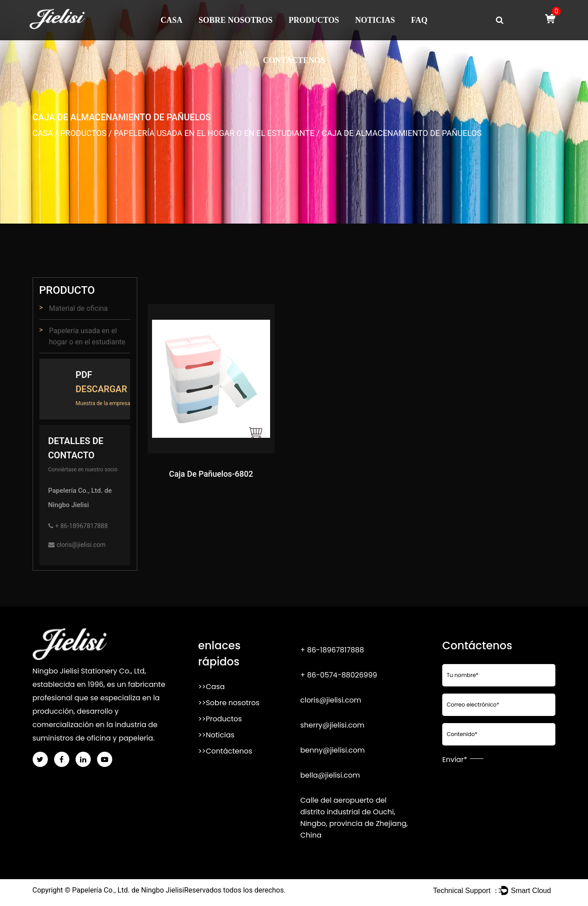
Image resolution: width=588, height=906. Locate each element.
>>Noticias (216, 735)
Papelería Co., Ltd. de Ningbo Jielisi (128, 890)
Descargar (101, 389)
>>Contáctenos (225, 751)
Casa (171, 20)
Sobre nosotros (236, 20)
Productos (314, 20)
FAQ (419, 20)
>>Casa (212, 687)
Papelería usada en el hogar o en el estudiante (214, 133)
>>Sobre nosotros (229, 703)
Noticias (375, 20)
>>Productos (220, 719)
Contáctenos (294, 60)
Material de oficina (79, 308)
